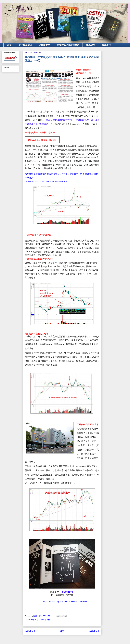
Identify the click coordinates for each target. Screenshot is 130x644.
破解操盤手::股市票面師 (41, 620)
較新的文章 (30, 631)
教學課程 (90, 45)
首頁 (9, 45)
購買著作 (106, 45)
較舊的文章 (94, 631)
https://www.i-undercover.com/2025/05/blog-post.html (46, 181)
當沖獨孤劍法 (25, 45)
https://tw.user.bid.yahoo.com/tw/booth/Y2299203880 (65, 601)
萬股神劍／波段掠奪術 (68, 45)
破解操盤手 (44, 45)
